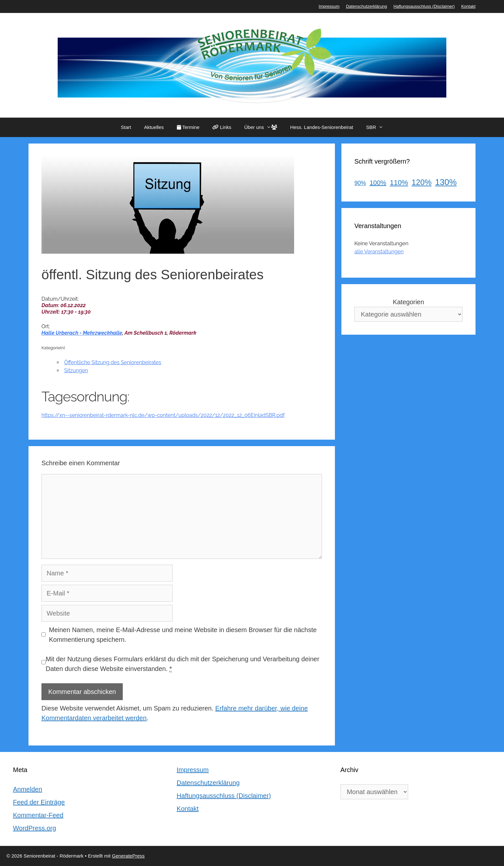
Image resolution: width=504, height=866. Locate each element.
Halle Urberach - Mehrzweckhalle (82, 333)
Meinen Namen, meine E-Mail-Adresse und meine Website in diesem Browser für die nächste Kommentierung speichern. (183, 635)
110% (399, 183)
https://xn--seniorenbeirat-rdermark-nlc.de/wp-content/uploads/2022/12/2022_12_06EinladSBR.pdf (163, 415)
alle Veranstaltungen (379, 252)
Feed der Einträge (39, 802)
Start (126, 127)
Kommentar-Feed (38, 815)
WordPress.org (34, 828)
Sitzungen (76, 370)
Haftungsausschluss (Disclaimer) (424, 6)
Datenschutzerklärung (366, 6)
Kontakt (468, 6)
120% (422, 182)
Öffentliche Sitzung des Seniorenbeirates (113, 362)
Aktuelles (154, 127)
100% (378, 183)
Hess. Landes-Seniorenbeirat (322, 127)
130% (446, 182)
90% (360, 183)
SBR (378, 127)
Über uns (264, 127)
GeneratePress (128, 856)
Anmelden (28, 789)
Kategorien (409, 302)
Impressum (329, 6)
